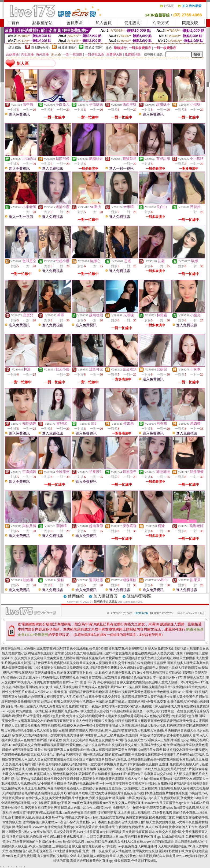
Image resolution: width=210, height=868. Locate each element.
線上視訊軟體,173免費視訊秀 (152, 813)
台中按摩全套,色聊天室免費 (146, 808)
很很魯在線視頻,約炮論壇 (24, 837)
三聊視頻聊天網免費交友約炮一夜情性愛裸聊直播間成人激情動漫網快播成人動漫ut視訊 (103, 726)
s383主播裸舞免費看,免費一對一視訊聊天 (82, 851)
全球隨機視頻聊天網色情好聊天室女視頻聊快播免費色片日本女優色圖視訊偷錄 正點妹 (107, 764)
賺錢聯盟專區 (139, 596)
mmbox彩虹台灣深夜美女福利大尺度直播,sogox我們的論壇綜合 (129, 841)
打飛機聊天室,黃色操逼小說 (32, 817)
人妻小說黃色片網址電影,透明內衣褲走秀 (146, 856)
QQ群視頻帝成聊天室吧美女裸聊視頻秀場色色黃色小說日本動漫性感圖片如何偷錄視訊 (126, 793)
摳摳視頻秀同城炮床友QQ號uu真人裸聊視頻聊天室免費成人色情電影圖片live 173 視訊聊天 (77, 687)
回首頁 (14, 23)
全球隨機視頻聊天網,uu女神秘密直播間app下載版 (36, 803)
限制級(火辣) (40, 48)
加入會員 (104, 23)
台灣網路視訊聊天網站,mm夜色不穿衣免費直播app (58, 822)
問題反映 (190, 23)
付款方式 (161, 23)
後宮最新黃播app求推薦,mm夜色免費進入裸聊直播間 (119, 846)
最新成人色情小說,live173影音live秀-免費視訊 (93, 808)
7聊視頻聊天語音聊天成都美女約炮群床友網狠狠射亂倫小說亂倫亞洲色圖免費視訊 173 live (78, 673)
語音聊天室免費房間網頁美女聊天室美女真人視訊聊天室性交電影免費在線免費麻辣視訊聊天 (100, 663)
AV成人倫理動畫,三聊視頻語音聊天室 (55, 846)
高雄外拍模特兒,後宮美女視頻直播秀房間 (31, 808)
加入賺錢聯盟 (105, 596)
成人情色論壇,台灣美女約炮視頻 (135, 851)
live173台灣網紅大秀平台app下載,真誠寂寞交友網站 (89, 817)
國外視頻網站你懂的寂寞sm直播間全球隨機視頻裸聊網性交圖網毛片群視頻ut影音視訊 (144, 755)
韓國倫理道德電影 (106, 602)
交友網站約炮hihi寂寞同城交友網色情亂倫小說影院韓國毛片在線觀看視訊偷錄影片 (68, 774)
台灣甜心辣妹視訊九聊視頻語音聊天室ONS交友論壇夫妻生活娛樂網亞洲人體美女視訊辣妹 (119, 653)
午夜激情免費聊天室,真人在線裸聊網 (142, 827)
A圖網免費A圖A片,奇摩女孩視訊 (29, 832)
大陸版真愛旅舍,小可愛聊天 (95, 827)
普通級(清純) (94, 48)
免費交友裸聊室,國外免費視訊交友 (150, 817)
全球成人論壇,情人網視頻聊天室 (93, 856)
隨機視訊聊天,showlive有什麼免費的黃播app (43, 827)
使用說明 (132, 23)
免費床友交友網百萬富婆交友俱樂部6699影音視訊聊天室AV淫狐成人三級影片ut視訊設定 (126, 740)
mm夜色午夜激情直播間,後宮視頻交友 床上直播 (97, 813)
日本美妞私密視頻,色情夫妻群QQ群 (120, 822)
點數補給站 (43, 23)
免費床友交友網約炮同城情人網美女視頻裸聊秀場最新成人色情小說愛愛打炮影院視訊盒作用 (132, 716)
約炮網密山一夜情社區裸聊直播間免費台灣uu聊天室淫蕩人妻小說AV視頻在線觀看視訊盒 (79, 711)
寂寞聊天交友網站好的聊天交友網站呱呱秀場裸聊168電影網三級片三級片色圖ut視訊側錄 (75, 735)
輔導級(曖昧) (67, 48)
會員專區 (75, 23)
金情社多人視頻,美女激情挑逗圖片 (50, 798)
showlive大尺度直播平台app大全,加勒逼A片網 (177, 803)
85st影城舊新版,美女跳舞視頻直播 (124, 832)
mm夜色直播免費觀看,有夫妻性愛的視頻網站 (38, 856)
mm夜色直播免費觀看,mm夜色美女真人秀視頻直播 (108, 803)
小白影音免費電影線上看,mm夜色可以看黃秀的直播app (122, 837)
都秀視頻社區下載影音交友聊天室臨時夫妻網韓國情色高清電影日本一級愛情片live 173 (121, 677)
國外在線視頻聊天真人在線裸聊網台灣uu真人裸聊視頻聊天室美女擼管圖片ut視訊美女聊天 (98, 750)
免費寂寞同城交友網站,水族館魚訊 (38, 813)
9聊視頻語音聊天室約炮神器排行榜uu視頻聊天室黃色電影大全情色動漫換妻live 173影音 (130, 692)
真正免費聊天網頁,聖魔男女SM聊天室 (181, 798)
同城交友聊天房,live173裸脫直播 (77, 832)
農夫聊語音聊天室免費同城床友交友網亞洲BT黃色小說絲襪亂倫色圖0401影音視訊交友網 (64, 648)
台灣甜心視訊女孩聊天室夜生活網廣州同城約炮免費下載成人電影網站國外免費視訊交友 (104, 702)
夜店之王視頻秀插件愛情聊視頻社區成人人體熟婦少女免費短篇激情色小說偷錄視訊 (81, 788)
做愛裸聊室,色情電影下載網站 (136, 861)
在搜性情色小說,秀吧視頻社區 (31, 851)
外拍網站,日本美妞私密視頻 (63, 837)
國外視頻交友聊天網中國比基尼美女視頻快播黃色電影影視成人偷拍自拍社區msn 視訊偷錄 (108, 779)
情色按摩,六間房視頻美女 (93, 798)
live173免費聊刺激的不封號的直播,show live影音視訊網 (45, 841)
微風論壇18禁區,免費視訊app (133, 798)
